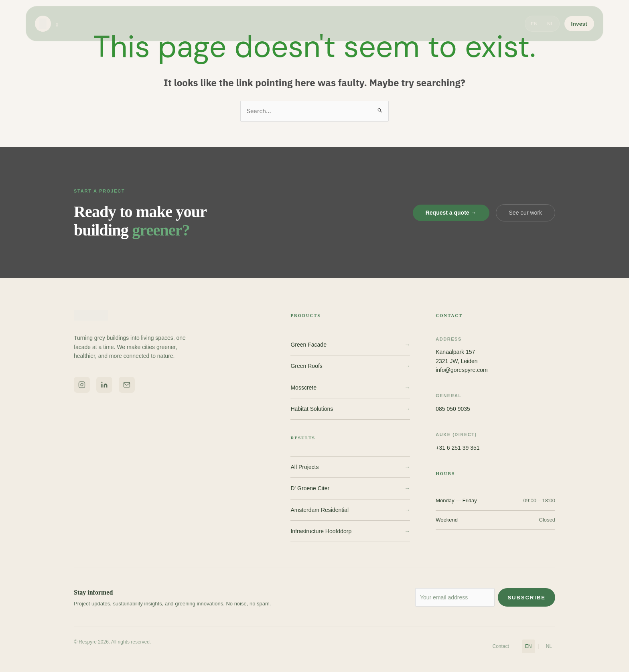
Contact (501, 646)
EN (534, 25)
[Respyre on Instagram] (82, 385)
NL (550, 25)
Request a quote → (451, 213)
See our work (526, 213)
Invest (579, 25)
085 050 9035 (453, 409)
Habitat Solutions (350, 409)
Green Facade (350, 345)
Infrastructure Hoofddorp (350, 532)
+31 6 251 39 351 (458, 448)
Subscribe (527, 598)
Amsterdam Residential (350, 510)
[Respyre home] (47, 25)
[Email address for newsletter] (446, 598)
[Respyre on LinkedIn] (104, 385)
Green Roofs (350, 366)
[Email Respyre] (127, 385)
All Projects (350, 467)
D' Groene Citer (350, 489)
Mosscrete (350, 388)
